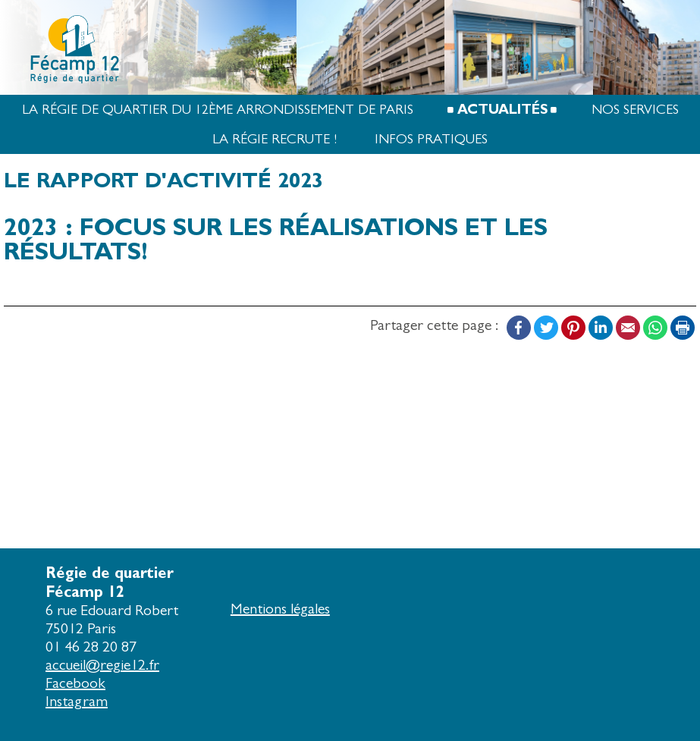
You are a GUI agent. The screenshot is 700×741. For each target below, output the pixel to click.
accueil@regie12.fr (102, 665)
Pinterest (573, 328)
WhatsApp (655, 328)
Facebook (519, 328)
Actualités (502, 110)
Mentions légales (280, 609)
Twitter (546, 328)
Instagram (77, 701)
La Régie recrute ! (275, 139)
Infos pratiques (431, 139)
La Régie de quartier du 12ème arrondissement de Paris (218, 110)
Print (683, 328)
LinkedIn (601, 328)
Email (628, 328)
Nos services (635, 110)
